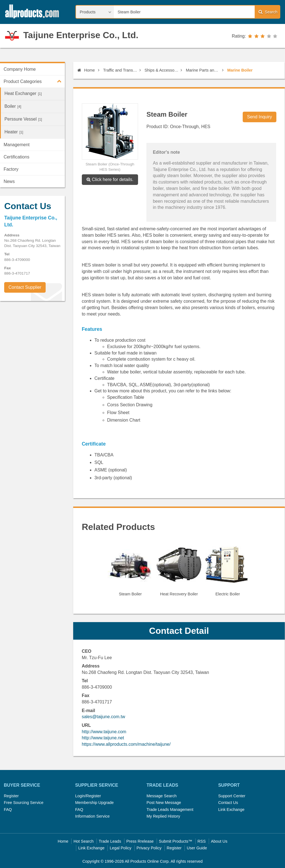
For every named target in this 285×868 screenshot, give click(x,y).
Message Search (161, 796)
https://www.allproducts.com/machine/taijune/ (126, 744)
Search (268, 12)
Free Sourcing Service (24, 803)
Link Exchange (231, 810)
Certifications (16, 157)
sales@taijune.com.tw (104, 717)
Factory (11, 169)
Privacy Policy (149, 848)
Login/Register (88, 796)
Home (86, 70)
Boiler (13, 106)
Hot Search (83, 841)
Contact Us (228, 803)
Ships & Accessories (162, 70)
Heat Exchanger (23, 93)
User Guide (197, 848)
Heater (14, 132)
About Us (219, 841)
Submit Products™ (176, 841)
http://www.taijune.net (103, 738)
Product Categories (34, 81)
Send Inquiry (260, 117)
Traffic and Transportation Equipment (120, 70)
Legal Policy (121, 848)
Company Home (20, 69)
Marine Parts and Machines (203, 70)
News (9, 181)
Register (11, 796)
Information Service (92, 816)
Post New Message (164, 803)
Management (17, 145)
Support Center (232, 796)
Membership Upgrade (94, 803)
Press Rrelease (140, 841)
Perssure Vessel (23, 119)
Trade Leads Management (170, 810)
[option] (130, 572)
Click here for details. (110, 179)
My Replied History (163, 816)
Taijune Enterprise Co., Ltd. (81, 35)
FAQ (8, 810)
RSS (202, 841)
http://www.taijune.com (104, 732)
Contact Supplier (25, 287)
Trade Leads (110, 841)
